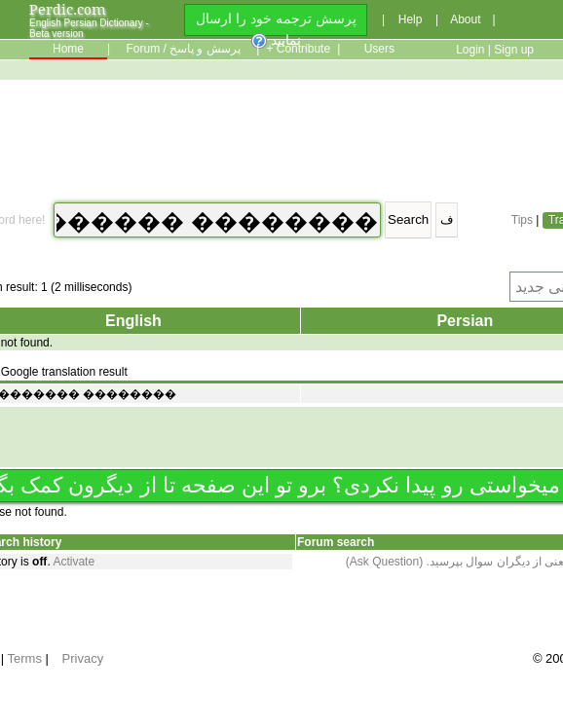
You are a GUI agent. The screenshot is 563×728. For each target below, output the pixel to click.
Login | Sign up (495, 50)
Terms (25, 658)
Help (411, 19)
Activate (74, 562)
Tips (522, 220)
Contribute (303, 49)
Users (379, 49)
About (465, 19)
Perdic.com (68, 9)
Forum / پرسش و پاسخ (183, 49)
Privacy (83, 658)
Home (68, 49)
